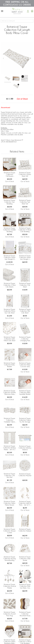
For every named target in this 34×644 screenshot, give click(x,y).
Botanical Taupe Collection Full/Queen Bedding (10, 174)
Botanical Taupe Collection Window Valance (25, 448)
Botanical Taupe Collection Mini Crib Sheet (25, 311)
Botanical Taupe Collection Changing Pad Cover (25, 339)
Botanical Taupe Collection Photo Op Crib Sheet (10, 311)
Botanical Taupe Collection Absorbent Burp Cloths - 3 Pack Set (25, 614)
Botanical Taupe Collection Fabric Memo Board (10, 503)
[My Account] (28, 11)
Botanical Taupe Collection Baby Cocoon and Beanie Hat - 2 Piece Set (25, 365)
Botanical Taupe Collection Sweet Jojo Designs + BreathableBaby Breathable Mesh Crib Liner (25, 258)
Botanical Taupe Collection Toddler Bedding (10, 230)
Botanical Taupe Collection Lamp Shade (25, 558)
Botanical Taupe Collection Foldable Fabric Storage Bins (10, 420)
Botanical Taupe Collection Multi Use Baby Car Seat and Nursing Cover (25, 586)
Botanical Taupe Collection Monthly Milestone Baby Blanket (10, 393)
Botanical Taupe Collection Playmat (25, 475)
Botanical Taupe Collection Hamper (25, 530)
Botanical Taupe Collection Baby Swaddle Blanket (25, 392)
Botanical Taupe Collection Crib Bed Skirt (10, 475)
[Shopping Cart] (32, 11)
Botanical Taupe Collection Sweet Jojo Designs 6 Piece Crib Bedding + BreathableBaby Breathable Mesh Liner (10, 258)
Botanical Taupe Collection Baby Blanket (10, 365)
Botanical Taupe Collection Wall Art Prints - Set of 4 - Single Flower (25, 503)
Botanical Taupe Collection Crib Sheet (25, 285)
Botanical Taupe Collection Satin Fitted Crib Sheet (10, 339)
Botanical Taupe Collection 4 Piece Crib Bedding (25, 230)
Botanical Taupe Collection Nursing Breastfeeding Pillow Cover (10, 559)
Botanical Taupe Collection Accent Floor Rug (10, 614)
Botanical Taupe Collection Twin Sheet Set (25, 202)
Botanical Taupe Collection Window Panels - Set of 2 (10, 448)
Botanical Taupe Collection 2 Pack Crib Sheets (10, 285)
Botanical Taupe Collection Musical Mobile (10, 586)
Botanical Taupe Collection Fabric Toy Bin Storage (25, 420)
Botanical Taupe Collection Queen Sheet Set (25, 174)
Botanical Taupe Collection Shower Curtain (10, 531)
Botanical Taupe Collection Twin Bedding (10, 202)
